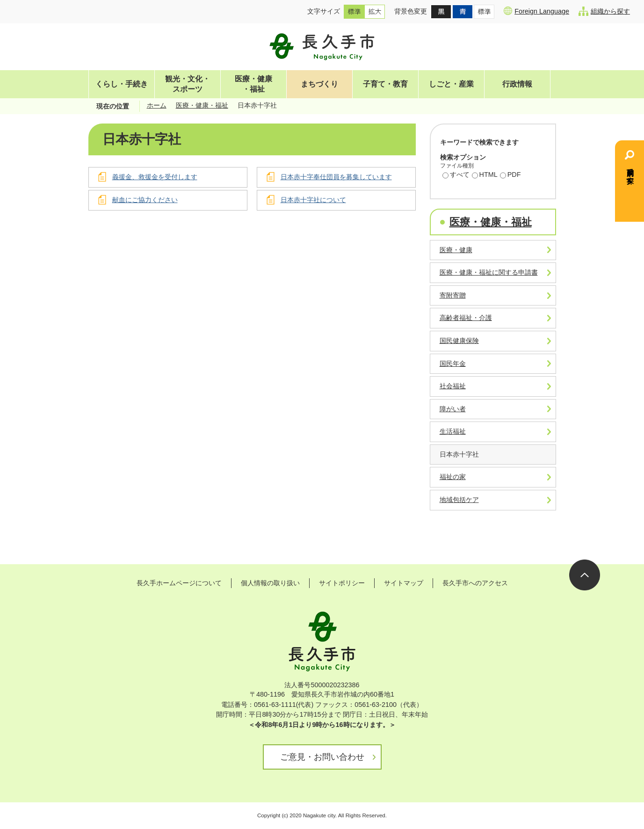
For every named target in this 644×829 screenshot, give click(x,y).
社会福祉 (453, 386)
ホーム (157, 105)
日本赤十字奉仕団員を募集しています (336, 177)
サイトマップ (404, 583)
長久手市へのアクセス (475, 583)
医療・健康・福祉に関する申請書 (489, 272)
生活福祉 (453, 431)
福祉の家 (453, 477)
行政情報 (517, 84)
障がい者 (453, 409)
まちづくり (319, 84)
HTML (485, 175)
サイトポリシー (342, 583)
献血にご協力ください (145, 200)
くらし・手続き (122, 84)
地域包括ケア (459, 500)
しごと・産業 (451, 84)
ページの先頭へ (585, 575)
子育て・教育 (385, 84)
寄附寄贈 (453, 295)
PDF (510, 175)
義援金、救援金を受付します (155, 177)
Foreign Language (536, 11)
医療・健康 (456, 250)
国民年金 (453, 364)
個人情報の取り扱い (270, 583)
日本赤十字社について (313, 200)
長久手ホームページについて (179, 583)
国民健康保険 (459, 341)
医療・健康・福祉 (253, 84)
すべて (456, 175)
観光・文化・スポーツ (188, 84)
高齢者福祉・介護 (466, 318)
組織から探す (604, 11)
